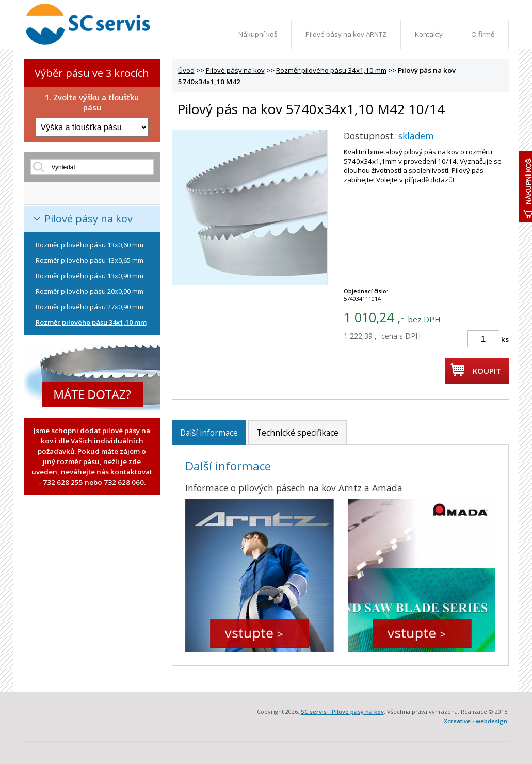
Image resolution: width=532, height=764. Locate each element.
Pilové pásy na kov (88, 219)
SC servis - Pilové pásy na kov (342, 712)
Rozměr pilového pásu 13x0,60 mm (90, 245)
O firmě (483, 34)
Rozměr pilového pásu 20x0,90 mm (90, 291)
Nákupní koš (258, 34)
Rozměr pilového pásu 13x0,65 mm (90, 260)
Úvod (186, 70)
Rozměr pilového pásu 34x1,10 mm (91, 322)
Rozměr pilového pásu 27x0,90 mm (90, 307)
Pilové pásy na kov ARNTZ (346, 34)
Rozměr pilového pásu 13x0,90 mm (90, 276)
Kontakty (429, 34)
